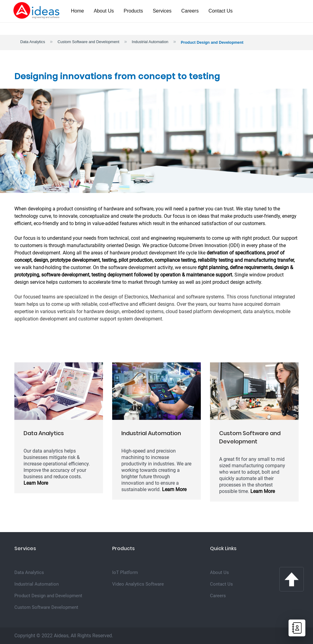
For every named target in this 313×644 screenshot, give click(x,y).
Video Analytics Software (138, 584)
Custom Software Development (46, 607)
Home (77, 11)
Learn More (36, 483)
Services (162, 11)
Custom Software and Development (88, 42)
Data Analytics (33, 42)
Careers (190, 11)
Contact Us (221, 11)
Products (133, 11)
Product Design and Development (48, 596)
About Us (104, 11)
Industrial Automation (150, 42)
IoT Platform (125, 572)
